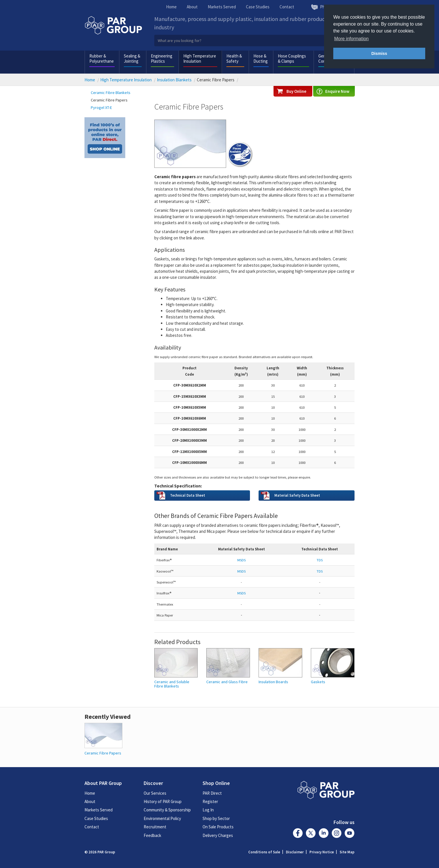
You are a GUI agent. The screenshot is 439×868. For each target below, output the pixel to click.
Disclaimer (295, 852)
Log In (208, 810)
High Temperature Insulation (200, 58)
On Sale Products (218, 827)
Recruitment (155, 827)
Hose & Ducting (261, 58)
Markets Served (222, 7)
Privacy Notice (322, 852)
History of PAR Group (163, 801)
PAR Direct (212, 793)
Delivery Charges (218, 835)
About (192, 7)
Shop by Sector (216, 818)
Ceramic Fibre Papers (109, 100)
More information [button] (351, 39)
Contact (287, 7)
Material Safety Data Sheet (297, 495)
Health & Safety (234, 58)
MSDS (241, 593)
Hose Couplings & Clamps (292, 58)
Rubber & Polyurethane (102, 58)
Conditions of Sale (264, 852)
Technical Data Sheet (188, 495)
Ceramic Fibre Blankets (111, 93)
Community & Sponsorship (167, 810)
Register (210, 801)
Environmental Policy (162, 818)
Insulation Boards (273, 682)
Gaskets (318, 682)
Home (171, 7)
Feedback (152, 835)
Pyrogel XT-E (101, 107)
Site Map (347, 852)
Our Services (155, 793)
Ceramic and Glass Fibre (227, 682)
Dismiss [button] (379, 53)
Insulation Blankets (174, 80)
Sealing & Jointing (132, 58)
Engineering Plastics (162, 58)
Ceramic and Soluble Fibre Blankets (172, 684)
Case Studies (258, 7)
